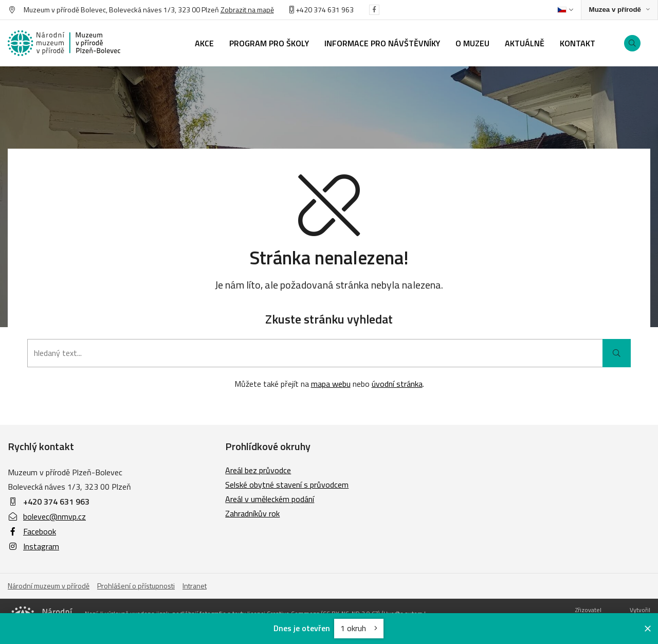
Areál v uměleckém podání (270, 499)
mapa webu (331, 384)
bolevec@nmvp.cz (47, 516)
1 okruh (359, 628)
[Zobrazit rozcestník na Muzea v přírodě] (619, 10)
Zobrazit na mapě (247, 10)
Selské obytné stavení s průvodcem (287, 485)
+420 (301, 10)
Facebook (32, 531)
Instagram (33, 546)
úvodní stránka (397, 384)
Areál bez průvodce (258, 470)
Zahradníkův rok (252, 513)
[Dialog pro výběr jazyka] (565, 10)
